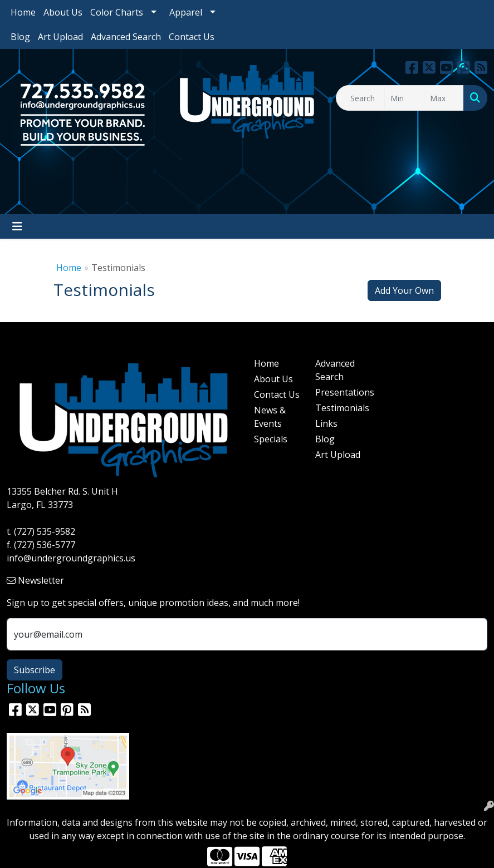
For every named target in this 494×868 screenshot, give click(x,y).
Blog (20, 37)
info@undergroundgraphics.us (71, 558)
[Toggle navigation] (17, 226)
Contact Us (192, 37)
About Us (63, 12)
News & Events (270, 417)
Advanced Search (126, 37)
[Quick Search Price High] (444, 98)
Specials (271, 439)
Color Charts (117, 12)
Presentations (339, 392)
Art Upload (60, 37)
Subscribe (35, 670)
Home (23, 12)
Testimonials (339, 408)
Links (326, 423)
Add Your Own (404, 290)
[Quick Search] (360, 98)
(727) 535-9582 (45, 531)
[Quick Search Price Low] (404, 98)
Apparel (186, 12)
